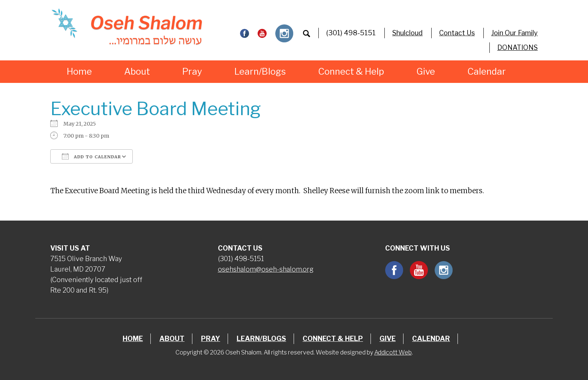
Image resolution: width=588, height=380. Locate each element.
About (137, 71)
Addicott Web (393, 352)
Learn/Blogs (260, 71)
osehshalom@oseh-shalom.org (266, 269)
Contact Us (457, 33)
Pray (192, 71)
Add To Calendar (91, 156)
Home (79, 71)
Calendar (487, 71)
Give (426, 71)
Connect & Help (351, 71)
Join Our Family (514, 33)
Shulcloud (407, 33)
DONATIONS (517, 47)
